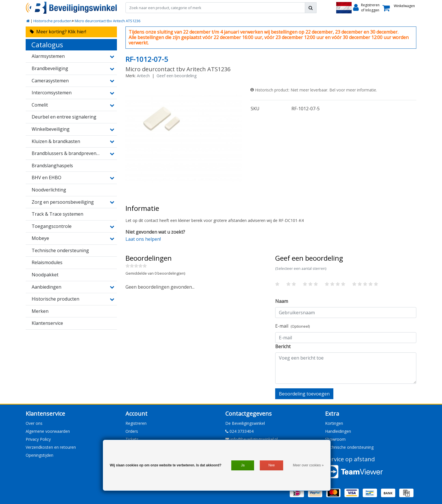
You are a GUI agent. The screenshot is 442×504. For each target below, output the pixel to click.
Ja (243, 465)
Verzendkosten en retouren (51, 447)
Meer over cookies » (308, 465)
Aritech (143, 76)
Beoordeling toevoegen (304, 394)
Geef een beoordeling (177, 76)
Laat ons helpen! (143, 239)
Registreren (136, 423)
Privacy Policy (38, 439)
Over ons (34, 423)
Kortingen (334, 423)
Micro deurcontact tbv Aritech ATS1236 (108, 21)
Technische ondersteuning (349, 447)
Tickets (132, 439)
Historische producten (52, 21)
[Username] (346, 313)
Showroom (335, 439)
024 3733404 (239, 431)
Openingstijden (39, 455)
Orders (132, 431)
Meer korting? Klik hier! (58, 32)
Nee (271, 465)
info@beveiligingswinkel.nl (252, 439)
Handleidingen (338, 431)
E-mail (292, 326)
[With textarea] (346, 368)
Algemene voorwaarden (48, 431)
